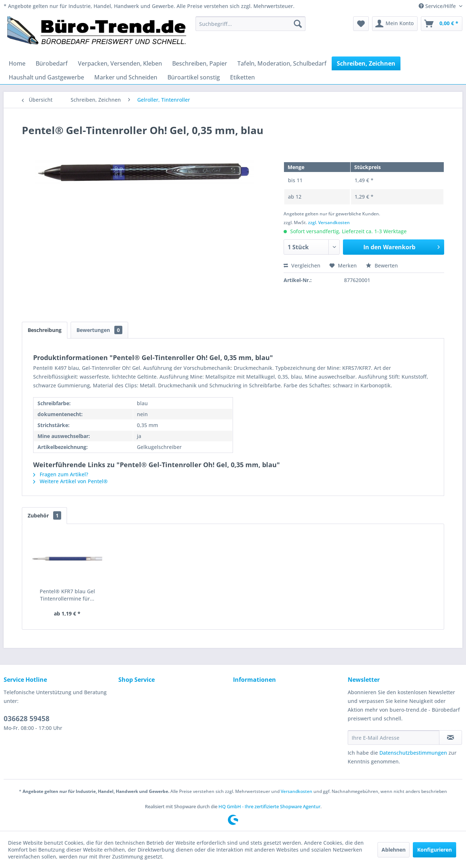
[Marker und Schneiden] (126, 77)
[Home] (17, 63)
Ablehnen (394, 850)
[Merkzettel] (361, 24)
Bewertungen (99, 330)
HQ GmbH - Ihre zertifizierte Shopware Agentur (269, 806)
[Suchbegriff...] (250, 24)
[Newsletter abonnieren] (451, 738)
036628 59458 (27, 719)
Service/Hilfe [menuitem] (438, 6)
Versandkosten (297, 791)
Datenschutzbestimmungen (413, 753)
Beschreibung (45, 330)
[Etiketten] (242, 77)
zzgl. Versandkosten (329, 222)
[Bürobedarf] (52, 63)
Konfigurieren (435, 850)
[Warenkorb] (442, 24)
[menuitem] (250, 24)
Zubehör (44, 515)
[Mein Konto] (395, 24)
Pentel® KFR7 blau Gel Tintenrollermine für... (67, 595)
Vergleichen (302, 265)
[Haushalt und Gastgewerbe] (46, 77)
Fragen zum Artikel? (61, 474)
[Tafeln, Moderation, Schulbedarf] (282, 63)
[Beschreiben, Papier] (200, 63)
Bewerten (382, 265)
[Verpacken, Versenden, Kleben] (120, 63)
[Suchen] (298, 24)
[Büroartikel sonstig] (194, 77)
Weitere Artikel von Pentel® (70, 481)
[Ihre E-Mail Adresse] (394, 738)
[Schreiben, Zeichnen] (366, 63)
